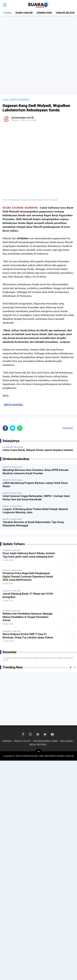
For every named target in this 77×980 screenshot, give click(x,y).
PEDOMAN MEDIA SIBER (45, 741)
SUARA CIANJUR (24, 13)
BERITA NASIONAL (14, 405)
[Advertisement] (38, 55)
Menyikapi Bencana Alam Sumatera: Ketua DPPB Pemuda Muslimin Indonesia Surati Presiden (35, 472)
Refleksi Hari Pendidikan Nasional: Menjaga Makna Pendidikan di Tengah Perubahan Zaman (28, 617)
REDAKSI (7, 741)
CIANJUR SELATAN (65, 13)
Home (6, 100)
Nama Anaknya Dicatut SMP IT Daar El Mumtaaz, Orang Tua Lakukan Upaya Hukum (28, 636)
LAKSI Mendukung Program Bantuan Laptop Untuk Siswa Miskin (35, 485)
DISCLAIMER (66, 741)
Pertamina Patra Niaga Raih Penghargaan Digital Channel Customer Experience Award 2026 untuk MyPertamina (28, 577)
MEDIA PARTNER (38, 745)
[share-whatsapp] (20, 428)
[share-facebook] (5, 428)
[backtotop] (39, 752)
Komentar (68, 428)
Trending (7, 13)
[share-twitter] (13, 428)
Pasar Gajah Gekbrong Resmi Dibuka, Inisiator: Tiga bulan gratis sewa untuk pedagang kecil (29, 555)
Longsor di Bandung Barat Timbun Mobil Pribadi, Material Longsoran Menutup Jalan (35, 511)
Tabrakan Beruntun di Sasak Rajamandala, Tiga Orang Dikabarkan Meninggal (33, 524)
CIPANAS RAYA (44, 13)
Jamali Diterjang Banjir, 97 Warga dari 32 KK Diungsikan (28, 595)
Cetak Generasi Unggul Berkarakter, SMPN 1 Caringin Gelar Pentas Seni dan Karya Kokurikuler (36, 498)
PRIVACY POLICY (22, 741)
